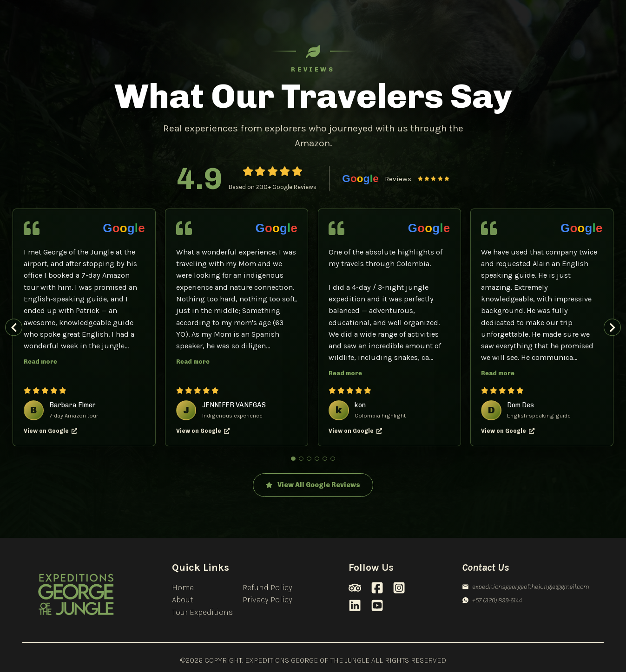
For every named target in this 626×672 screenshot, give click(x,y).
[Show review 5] (325, 459)
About (182, 600)
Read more (40, 362)
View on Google (50, 431)
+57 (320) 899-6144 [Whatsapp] (492, 600)
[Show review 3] (309, 459)
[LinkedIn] (355, 605)
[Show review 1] (293, 459)
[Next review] (612, 327)
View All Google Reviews (313, 485)
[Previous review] (14, 327)
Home (183, 587)
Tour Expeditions (202, 612)
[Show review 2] (301, 459)
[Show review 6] (333, 459)
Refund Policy (267, 587)
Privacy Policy (267, 600)
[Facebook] (377, 588)
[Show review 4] (317, 459)
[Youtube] (377, 605)
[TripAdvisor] (355, 588)
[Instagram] (399, 588)
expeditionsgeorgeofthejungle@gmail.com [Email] (525, 587)
